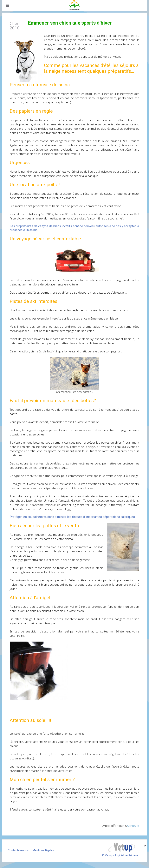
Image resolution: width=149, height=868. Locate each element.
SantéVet (133, 826)
